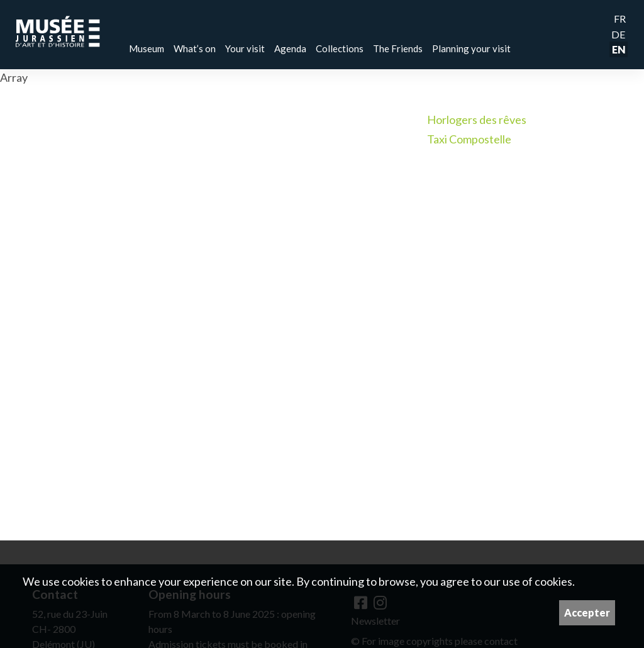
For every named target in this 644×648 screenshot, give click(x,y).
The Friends (398, 48)
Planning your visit (471, 48)
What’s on (195, 48)
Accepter (587, 612)
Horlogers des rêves (477, 120)
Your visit (245, 48)
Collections (340, 48)
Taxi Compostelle (469, 139)
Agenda (290, 48)
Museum (147, 48)
